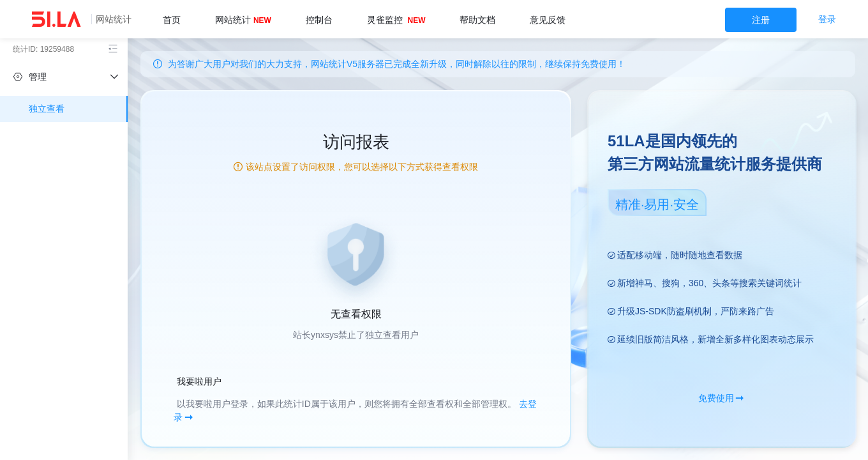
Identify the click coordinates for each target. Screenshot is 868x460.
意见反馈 (548, 20)
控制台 (319, 20)
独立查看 (47, 109)
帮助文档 (477, 20)
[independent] (64, 77)
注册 (761, 20)
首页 (172, 20)
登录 (827, 19)
